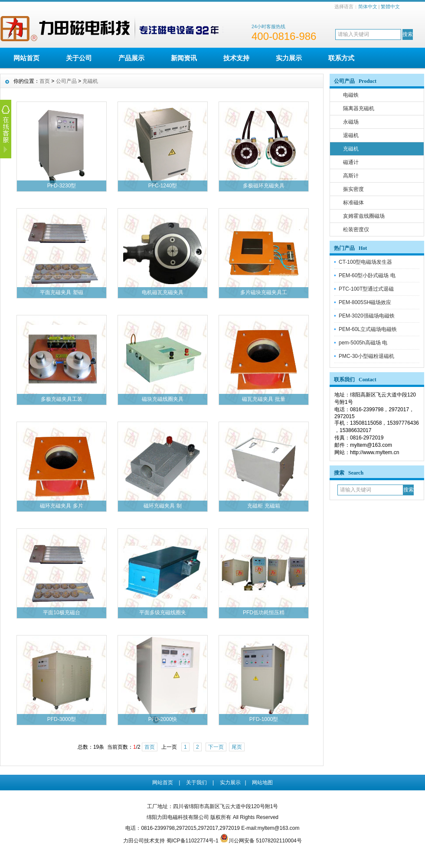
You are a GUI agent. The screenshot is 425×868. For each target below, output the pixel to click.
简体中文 (368, 7)
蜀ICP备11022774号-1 (193, 841)
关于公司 (79, 58)
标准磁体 (353, 203)
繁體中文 (390, 7)
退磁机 (351, 135)
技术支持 (236, 58)
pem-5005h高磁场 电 (363, 343)
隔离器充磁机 (359, 108)
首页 (45, 81)
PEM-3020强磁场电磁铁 (367, 316)
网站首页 (26, 58)
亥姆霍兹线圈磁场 (364, 216)
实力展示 (289, 58)
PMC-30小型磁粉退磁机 (366, 356)
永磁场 (351, 122)
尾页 (237, 747)
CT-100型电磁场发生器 (365, 262)
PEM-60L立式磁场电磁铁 (368, 329)
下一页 (216, 747)
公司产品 (66, 81)
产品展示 (131, 58)
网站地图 (262, 783)
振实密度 (353, 189)
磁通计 (351, 162)
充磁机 (351, 149)
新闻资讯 (184, 58)
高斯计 (351, 176)
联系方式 (341, 58)
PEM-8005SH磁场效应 (365, 302)
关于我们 (196, 783)
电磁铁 (351, 95)
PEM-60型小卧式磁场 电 (367, 275)
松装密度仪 (356, 229)
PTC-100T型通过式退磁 (366, 289)
